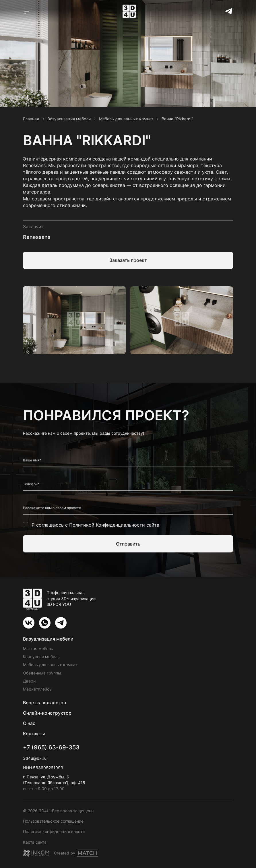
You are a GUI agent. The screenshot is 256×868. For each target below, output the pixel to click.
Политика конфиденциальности (54, 831)
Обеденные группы (42, 673)
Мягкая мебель (38, 648)
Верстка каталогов (44, 703)
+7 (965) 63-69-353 (51, 747)
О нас (29, 723)
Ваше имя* (32, 460)
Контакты (34, 734)
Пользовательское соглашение (53, 821)
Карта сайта (35, 842)
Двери (29, 681)
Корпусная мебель (41, 657)
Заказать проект (128, 260)
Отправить (128, 544)
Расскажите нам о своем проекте (52, 508)
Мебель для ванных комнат (50, 665)
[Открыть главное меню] (28, 11)
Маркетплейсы (38, 689)
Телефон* (31, 484)
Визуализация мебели (48, 639)
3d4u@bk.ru (35, 758)
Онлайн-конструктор (47, 713)
